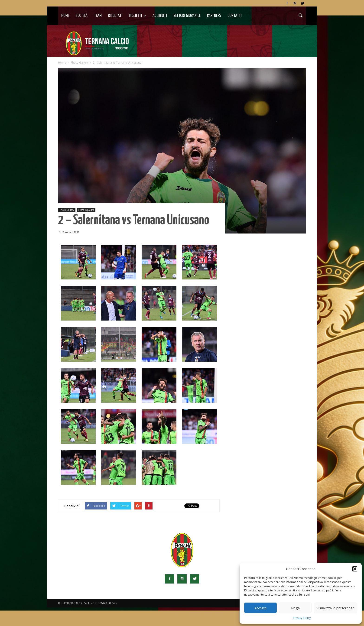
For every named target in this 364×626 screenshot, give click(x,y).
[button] (355, 569)
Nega (295, 608)
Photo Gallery (67, 228)
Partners (214, 16)
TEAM (98, 16)
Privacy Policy (302, 618)
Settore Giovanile (187, 16)
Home (65, 16)
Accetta (260, 608)
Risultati (115, 16)
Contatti (235, 16)
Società (82, 16)
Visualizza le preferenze (335, 608)
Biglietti (137, 16)
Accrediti (160, 16)
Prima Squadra (86, 228)
